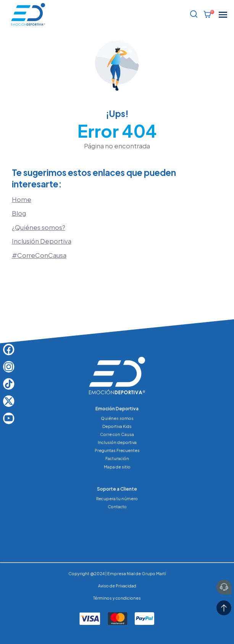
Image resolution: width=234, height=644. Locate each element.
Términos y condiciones (117, 598)
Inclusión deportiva (117, 442)
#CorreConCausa (39, 255)
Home (22, 199)
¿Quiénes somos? (39, 227)
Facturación (117, 458)
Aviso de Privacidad (117, 586)
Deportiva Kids (117, 426)
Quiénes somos (117, 418)
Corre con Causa (117, 434)
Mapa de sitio (117, 467)
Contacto (117, 507)
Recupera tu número (117, 498)
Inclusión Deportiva (42, 241)
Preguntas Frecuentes (117, 450)
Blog (19, 213)
